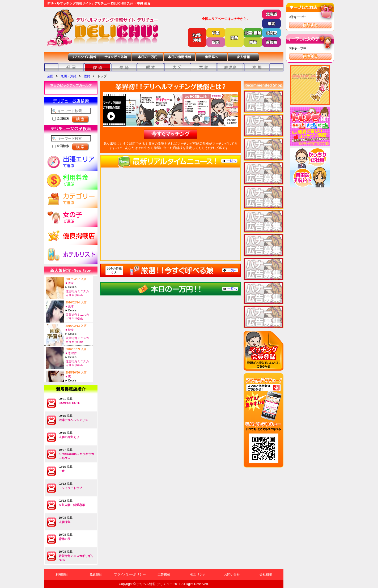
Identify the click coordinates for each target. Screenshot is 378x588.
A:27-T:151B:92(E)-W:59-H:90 (79, 357)
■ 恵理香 (71, 353)
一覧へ (231, 161)
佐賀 (87, 76)
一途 (62, 471)
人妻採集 (65, 522)
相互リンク (198, 574)
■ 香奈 (70, 283)
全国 (50, 76)
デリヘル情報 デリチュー (154, 584)
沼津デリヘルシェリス (73, 420)
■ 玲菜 (70, 330)
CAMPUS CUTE (69, 403)
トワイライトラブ (70, 488)
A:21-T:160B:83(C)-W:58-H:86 (79, 334)
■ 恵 (68, 376)
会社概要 (266, 574)
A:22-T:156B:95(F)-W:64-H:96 (79, 287)
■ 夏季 (70, 306)
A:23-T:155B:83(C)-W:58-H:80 (79, 381)
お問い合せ (232, 574)
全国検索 (61, 118)
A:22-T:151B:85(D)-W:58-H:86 (79, 310)
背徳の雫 (65, 539)
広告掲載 (164, 574)
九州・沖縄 (69, 76)
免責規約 (96, 574)
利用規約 (62, 574)
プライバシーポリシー (130, 574)
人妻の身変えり (69, 437)
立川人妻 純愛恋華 (72, 505)
